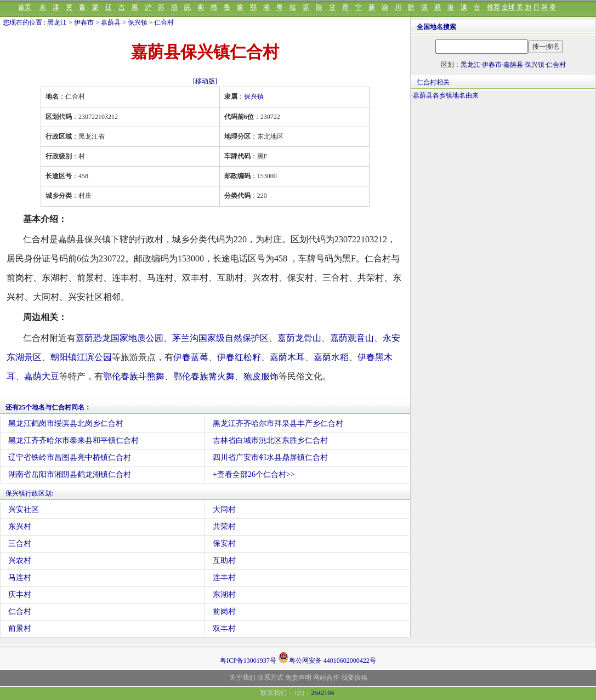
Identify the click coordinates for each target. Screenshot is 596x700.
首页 (25, 7)
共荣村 (224, 527)
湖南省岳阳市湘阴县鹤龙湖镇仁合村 (70, 474)
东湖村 (224, 594)
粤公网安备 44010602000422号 (327, 657)
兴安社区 (24, 510)
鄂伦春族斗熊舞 (134, 376)
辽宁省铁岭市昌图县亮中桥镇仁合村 (70, 457)
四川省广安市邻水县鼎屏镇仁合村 (270, 457)
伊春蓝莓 (191, 357)
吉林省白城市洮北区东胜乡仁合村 (270, 440)
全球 (508, 7)
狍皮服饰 (261, 376)
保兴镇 (138, 22)
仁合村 (164, 22)
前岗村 (224, 611)
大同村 (224, 510)
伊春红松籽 (239, 357)
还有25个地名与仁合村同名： (48, 407)
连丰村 (224, 577)
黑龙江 (57, 22)
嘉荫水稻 (331, 357)
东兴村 (20, 527)
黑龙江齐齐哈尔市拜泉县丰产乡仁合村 (278, 423)
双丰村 (224, 628)
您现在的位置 (22, 22)
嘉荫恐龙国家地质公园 (120, 338)
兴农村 (20, 560)
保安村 (224, 544)
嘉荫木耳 (287, 357)
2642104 (322, 693)
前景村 (20, 628)
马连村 (20, 577)
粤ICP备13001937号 (248, 661)
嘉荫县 (111, 22)
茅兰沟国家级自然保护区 (220, 338)
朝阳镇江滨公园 (81, 357)
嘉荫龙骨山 (299, 338)
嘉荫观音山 (352, 338)
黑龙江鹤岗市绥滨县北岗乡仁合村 (66, 423)
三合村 (20, 544)
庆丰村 (20, 594)
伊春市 (84, 22)
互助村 (224, 560)
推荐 (493, 7)
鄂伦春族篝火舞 (204, 376)
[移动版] (205, 81)
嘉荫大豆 (42, 376)
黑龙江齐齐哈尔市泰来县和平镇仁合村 (73, 440)
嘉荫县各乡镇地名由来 (446, 95)
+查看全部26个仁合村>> (254, 474)
